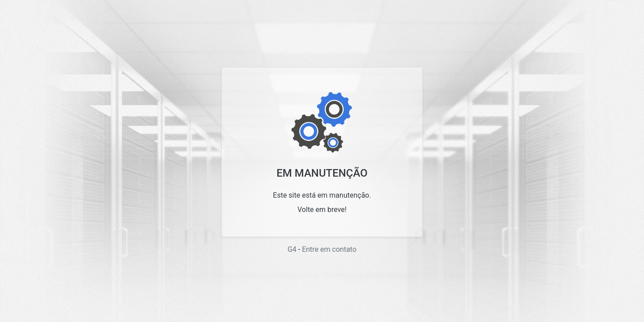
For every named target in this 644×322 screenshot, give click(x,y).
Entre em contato (329, 249)
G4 (292, 249)
